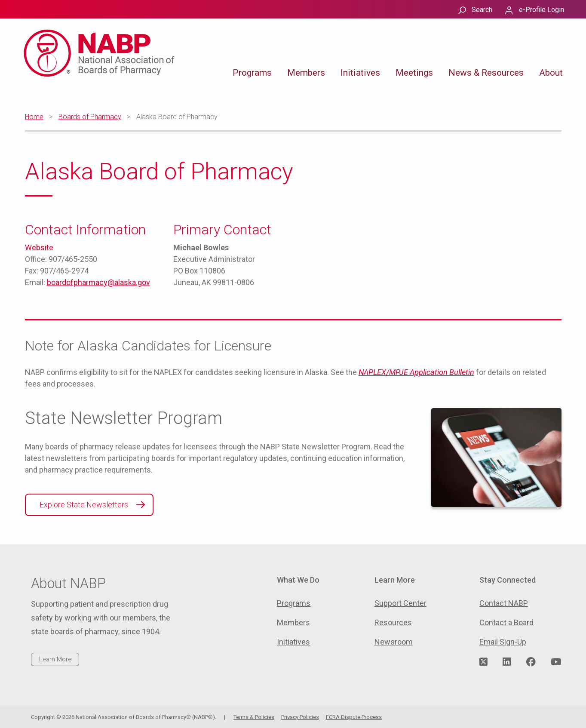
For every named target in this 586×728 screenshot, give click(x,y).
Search (482, 10)
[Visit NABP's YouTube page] (556, 662)
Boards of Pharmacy (90, 117)
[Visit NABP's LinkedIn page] (507, 662)
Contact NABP (504, 603)
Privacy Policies (300, 717)
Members (306, 73)
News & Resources (486, 73)
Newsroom (394, 642)
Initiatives (360, 73)
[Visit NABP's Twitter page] (483, 662)
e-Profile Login (542, 10)
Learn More (55, 659)
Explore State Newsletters (84, 505)
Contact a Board (506, 622)
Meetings (414, 73)
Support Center (400, 603)
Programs (252, 73)
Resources (393, 622)
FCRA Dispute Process (354, 717)
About (551, 73)
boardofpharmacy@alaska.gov (98, 282)
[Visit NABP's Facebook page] (531, 662)
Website (39, 247)
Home (34, 117)
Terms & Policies (254, 717)
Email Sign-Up (503, 642)
